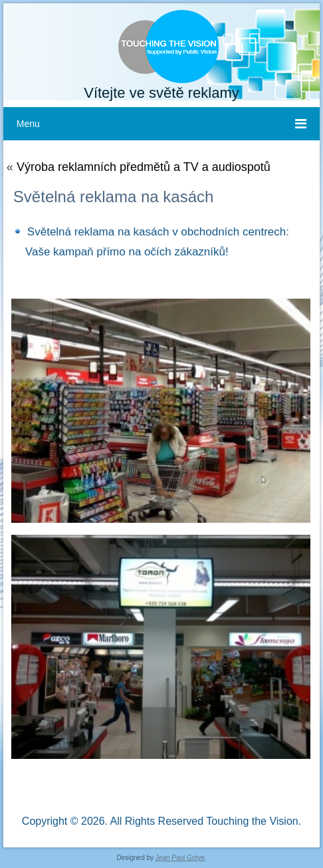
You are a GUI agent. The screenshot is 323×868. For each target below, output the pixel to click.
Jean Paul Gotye (180, 858)
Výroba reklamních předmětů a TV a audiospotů (144, 167)
